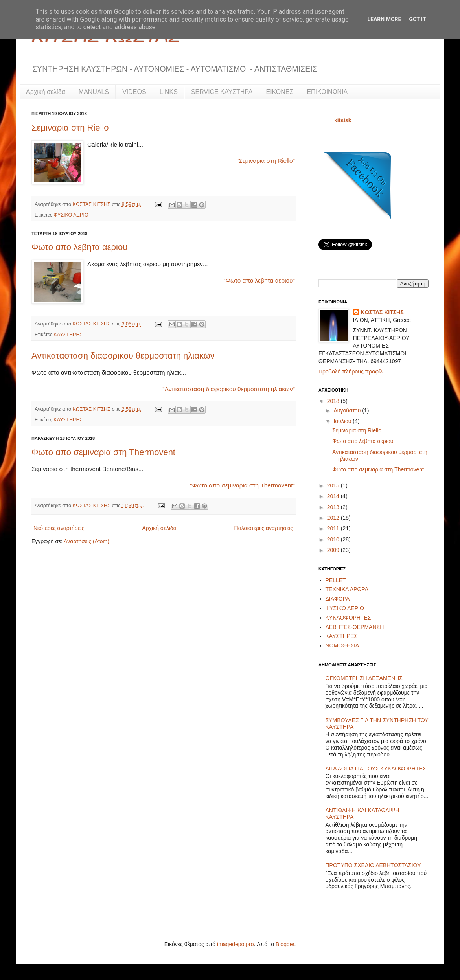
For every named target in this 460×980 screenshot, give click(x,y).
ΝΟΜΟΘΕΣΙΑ (342, 645)
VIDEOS (134, 92)
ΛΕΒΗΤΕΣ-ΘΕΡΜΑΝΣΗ (355, 627)
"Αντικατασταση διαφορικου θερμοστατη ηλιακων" (229, 389)
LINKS (169, 92)
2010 (334, 539)
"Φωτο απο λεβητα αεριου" (259, 280)
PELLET (336, 580)
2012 (334, 518)
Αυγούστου (348, 410)
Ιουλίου (343, 421)
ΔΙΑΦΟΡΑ (338, 599)
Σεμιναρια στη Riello (70, 128)
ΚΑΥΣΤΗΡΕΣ (68, 335)
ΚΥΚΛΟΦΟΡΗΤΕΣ (348, 618)
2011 (334, 528)
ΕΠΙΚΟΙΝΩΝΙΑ (327, 92)
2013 (334, 507)
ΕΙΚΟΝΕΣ (280, 92)
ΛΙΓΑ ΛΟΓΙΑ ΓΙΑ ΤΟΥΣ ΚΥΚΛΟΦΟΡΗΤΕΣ (376, 769)
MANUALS (94, 92)
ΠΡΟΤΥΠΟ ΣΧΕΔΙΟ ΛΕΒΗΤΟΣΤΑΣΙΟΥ (373, 865)
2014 (334, 496)
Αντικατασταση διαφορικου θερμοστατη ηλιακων (123, 356)
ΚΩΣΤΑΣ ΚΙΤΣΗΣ (92, 204)
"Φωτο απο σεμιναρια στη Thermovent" (242, 485)
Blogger (285, 944)
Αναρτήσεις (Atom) (86, 541)
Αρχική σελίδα (46, 92)
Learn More (384, 19)
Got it (417, 19)
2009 (334, 550)
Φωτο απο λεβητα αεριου (79, 247)
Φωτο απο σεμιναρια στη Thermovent (103, 452)
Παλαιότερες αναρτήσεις (264, 528)
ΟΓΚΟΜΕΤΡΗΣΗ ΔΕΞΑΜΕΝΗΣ (364, 678)
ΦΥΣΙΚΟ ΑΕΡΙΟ (71, 215)
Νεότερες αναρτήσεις (59, 528)
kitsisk (343, 120)
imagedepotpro (235, 944)
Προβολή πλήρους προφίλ (351, 371)
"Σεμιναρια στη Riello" (266, 161)
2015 (334, 485)
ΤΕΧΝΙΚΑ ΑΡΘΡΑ (347, 589)
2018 (334, 401)
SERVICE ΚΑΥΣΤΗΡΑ (222, 92)
